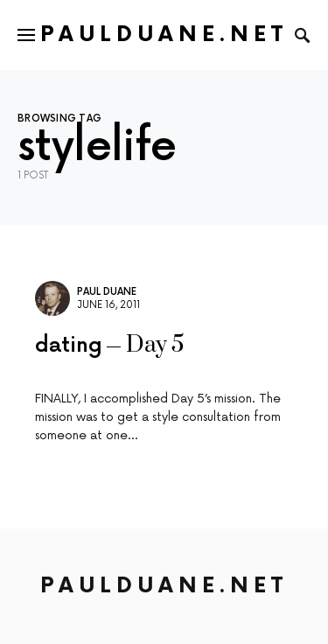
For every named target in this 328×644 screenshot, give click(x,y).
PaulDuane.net (164, 35)
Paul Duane (107, 292)
